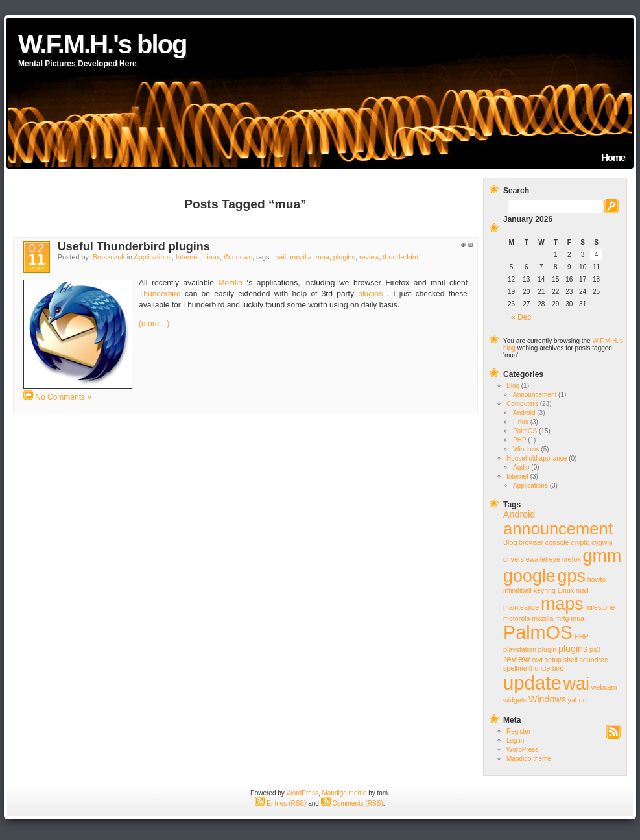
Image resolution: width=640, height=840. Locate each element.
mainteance (521, 607)
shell (571, 660)
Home (613, 157)
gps (572, 576)
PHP (519, 440)
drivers (514, 559)
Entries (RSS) (280, 803)
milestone (600, 607)
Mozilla (231, 283)
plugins (344, 257)
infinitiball (517, 590)
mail (279, 257)
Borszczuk (109, 257)
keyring (545, 590)
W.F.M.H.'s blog (102, 44)
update (532, 683)
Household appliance (537, 458)
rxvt (537, 660)
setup (553, 660)
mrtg (562, 618)
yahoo (577, 700)
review (369, 257)
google (529, 576)
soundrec (594, 660)
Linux (211, 257)
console (557, 542)
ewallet (537, 559)
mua (323, 257)
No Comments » (63, 397)
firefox (572, 559)
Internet (188, 257)
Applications (152, 257)
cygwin (602, 542)
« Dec (521, 317)
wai (576, 684)
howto (597, 579)
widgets (515, 700)
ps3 (595, 649)
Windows (238, 257)
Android (524, 413)
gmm (602, 556)
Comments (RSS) (352, 803)
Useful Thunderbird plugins (134, 246)
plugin (547, 649)
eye (555, 559)
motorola (516, 618)
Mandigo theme (529, 759)
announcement (558, 529)
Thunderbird (160, 294)
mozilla (301, 257)
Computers (522, 404)
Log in (515, 740)
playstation (520, 649)
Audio (521, 467)
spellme (515, 668)
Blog (513, 386)
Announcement (535, 395)
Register (518, 731)
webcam (604, 687)
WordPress (522, 750)
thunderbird (401, 257)
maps (562, 604)
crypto (580, 542)
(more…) (154, 324)
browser (531, 542)
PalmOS (525, 431)
